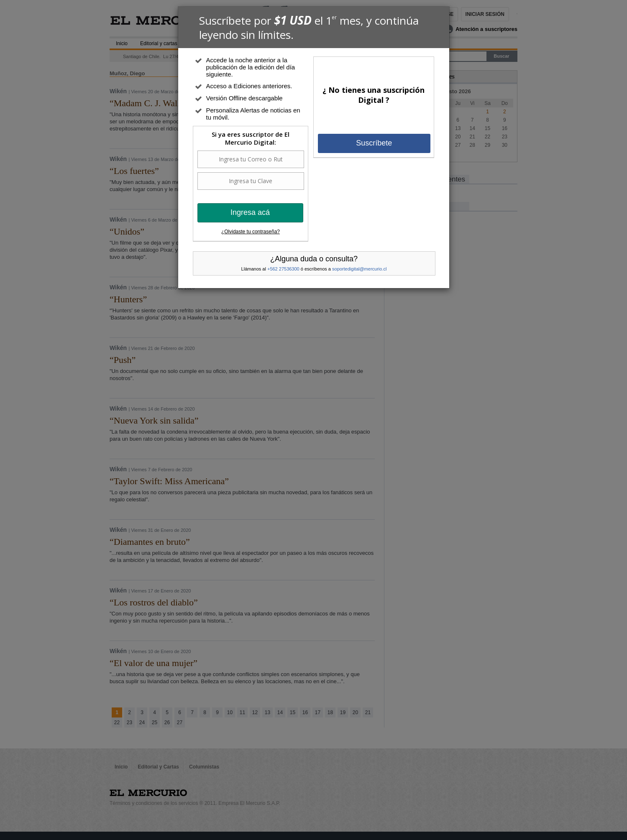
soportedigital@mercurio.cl (359, 269)
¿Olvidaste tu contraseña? (251, 232)
